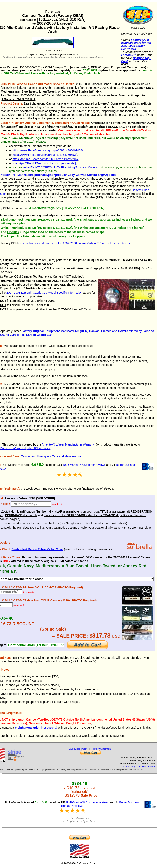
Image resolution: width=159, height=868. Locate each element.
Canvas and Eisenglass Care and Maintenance (51, 456)
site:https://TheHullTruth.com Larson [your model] (44, 163)
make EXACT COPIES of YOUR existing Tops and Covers (60, 167)
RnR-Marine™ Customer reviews (84, 465)
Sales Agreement (78, 749)
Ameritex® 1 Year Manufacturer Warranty (68, 444)
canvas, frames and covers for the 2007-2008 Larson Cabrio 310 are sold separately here (76, 243)
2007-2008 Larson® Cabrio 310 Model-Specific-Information (44, 293)
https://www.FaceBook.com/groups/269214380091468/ (48, 150)
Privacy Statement (102, 749)
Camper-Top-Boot (136, 60)
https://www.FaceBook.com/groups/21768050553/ (44, 155)
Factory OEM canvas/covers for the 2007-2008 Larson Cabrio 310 (136, 44)
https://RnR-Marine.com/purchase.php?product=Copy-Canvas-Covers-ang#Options (58, 175)
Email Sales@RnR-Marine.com (138, 766)
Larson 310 (129, 55)
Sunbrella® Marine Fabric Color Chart (37, 549)
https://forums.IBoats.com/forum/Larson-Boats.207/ (45, 159)
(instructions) (36, 728)
